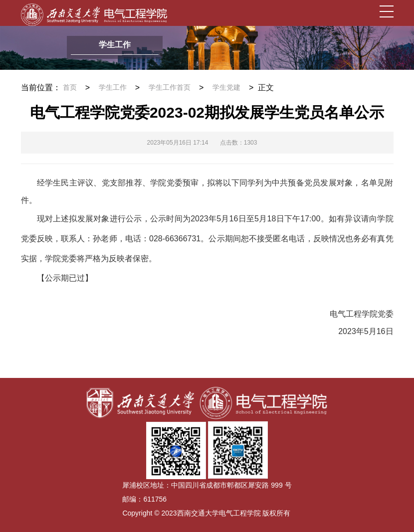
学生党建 (226, 88)
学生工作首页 (170, 88)
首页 (70, 88)
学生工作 (113, 88)
